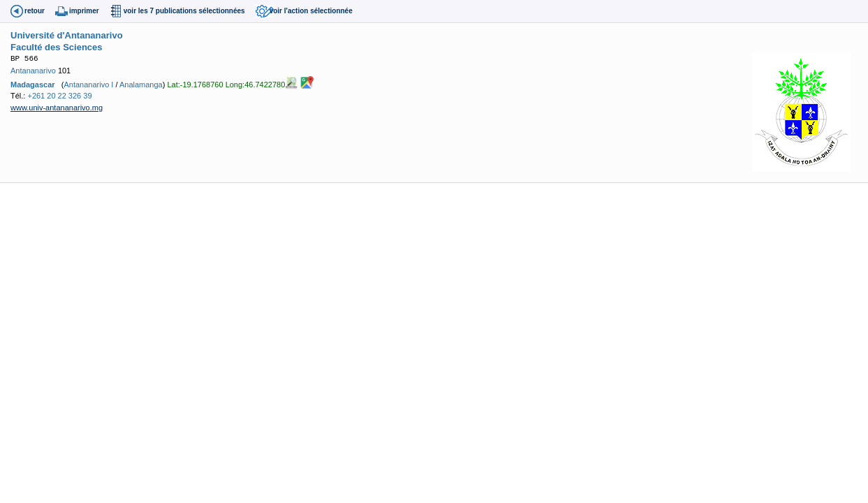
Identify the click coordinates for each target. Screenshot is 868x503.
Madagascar (33, 85)
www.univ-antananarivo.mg (57, 108)
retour (35, 11)
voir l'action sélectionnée (311, 11)
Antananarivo (33, 71)
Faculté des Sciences (57, 47)
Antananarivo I (88, 85)
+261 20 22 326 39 (59, 96)
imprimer (84, 11)
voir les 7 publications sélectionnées (184, 11)
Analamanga (141, 85)
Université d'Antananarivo (67, 35)
